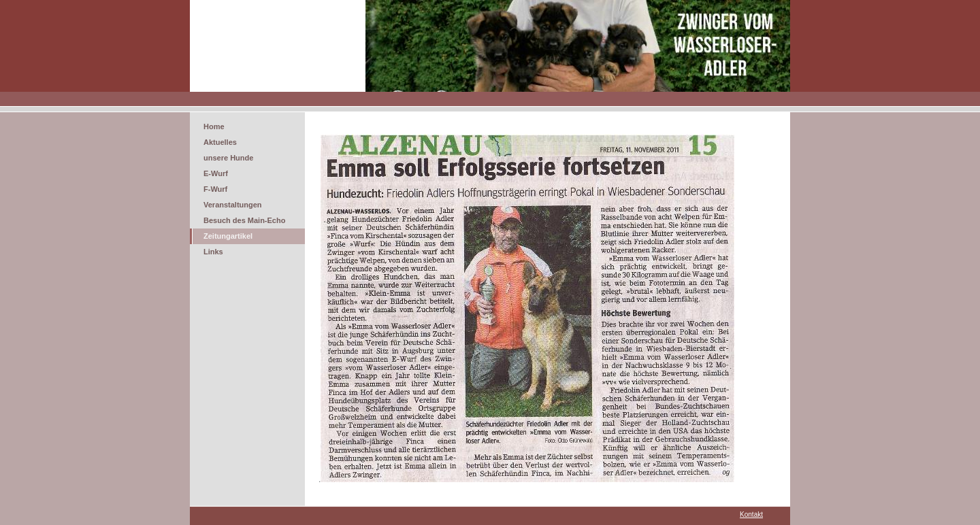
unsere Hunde (228, 158)
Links (213, 252)
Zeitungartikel (228, 236)
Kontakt (751, 514)
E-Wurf (216, 173)
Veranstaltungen (233, 205)
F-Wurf (215, 189)
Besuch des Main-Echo (244, 220)
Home (214, 126)
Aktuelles (220, 142)
